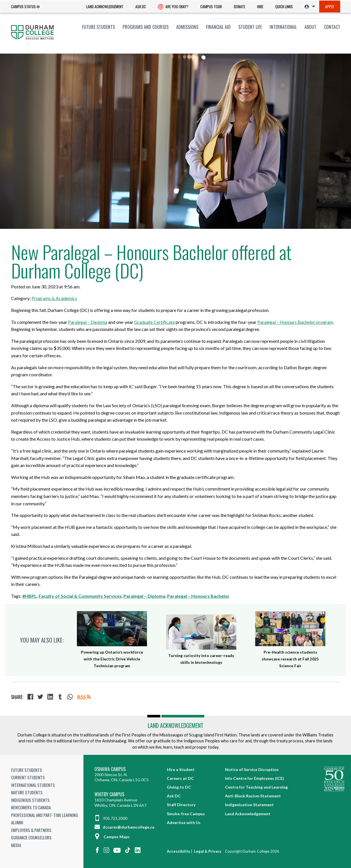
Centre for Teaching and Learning (256, 787)
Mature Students (27, 792)
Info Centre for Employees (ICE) (255, 778)
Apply (330, 7)
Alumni (17, 822)
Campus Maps (112, 837)
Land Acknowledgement (105, 7)
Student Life (250, 27)
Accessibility (178, 851)
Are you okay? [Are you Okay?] (173, 7)
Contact (332, 27)
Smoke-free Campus (186, 814)
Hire (260, 7)
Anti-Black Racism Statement (253, 796)
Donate (239, 7)
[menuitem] (105, 7)
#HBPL (30, 596)
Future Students (98, 27)
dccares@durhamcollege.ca (124, 827)
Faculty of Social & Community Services (80, 596)
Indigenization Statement (249, 805)
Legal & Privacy (208, 851)
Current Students (28, 777)
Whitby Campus (109, 794)
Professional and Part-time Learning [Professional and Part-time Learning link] (45, 815)
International (283, 27)
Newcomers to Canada (31, 807)
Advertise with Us (184, 822)
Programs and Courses (146, 27)
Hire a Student (181, 769)
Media (16, 845)
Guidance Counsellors (31, 837)
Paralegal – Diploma (144, 596)
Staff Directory (181, 805)
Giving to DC (179, 787)
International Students (33, 785)
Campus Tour (211, 7)
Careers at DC (180, 778)
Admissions (187, 27)
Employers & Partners (31, 830)
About (310, 27)
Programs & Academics (54, 298)
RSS (84, 697)
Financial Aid (218, 27)
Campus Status (23, 7)
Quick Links (284, 7)
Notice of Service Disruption (252, 769)
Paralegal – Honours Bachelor (198, 596)
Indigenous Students (30, 800)
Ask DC (141, 7)
